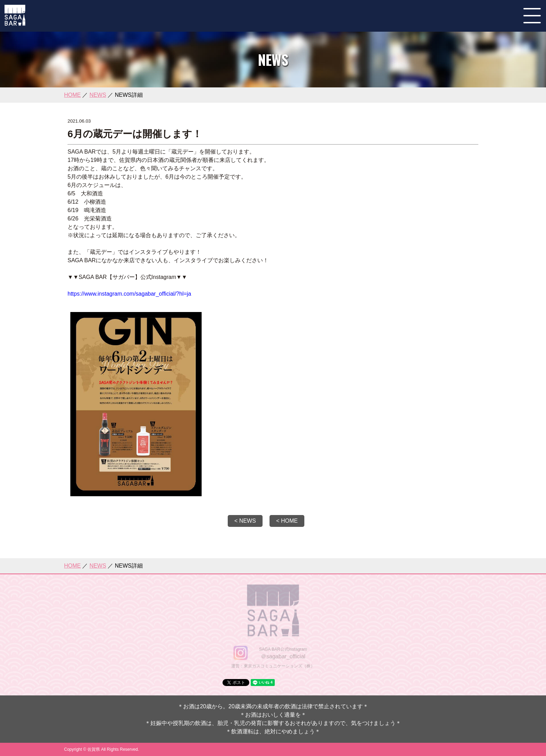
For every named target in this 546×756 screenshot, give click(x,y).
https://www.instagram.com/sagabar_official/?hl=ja (129, 294)
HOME (72, 95)
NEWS (98, 95)
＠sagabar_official (283, 657)
